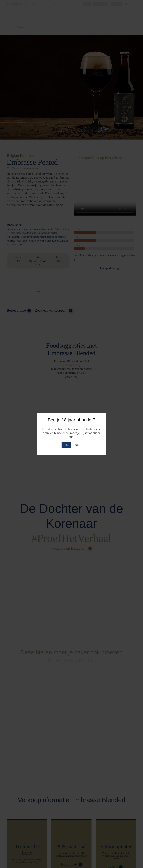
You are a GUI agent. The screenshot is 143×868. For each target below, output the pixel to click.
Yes (66, 445)
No (77, 445)
